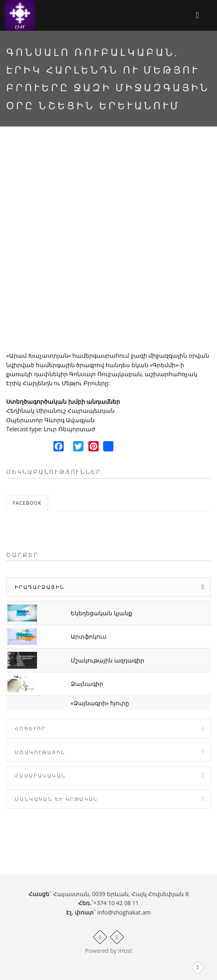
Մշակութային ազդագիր (107, 660)
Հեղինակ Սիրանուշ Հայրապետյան (60, 411)
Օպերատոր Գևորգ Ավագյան (50, 420)
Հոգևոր (30, 728)
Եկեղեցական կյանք (102, 613)
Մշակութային (40, 752)
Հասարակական (40, 776)
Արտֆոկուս (89, 636)
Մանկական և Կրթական (57, 799)
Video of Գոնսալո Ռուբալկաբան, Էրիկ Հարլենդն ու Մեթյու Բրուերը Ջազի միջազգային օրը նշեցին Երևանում (108, 246)
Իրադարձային (40, 587)
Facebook (27, 503)
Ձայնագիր (87, 684)
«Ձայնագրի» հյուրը (100, 703)
